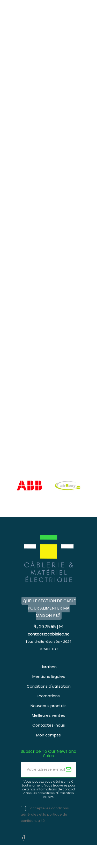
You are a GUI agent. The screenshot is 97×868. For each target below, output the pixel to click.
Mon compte (49, 735)
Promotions (49, 696)
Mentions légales (49, 676)
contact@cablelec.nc (48, 634)
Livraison (49, 667)
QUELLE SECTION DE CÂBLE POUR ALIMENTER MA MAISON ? (49, 608)
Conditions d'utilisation (49, 686)
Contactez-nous (49, 725)
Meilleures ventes (48, 715)
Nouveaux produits (48, 706)
